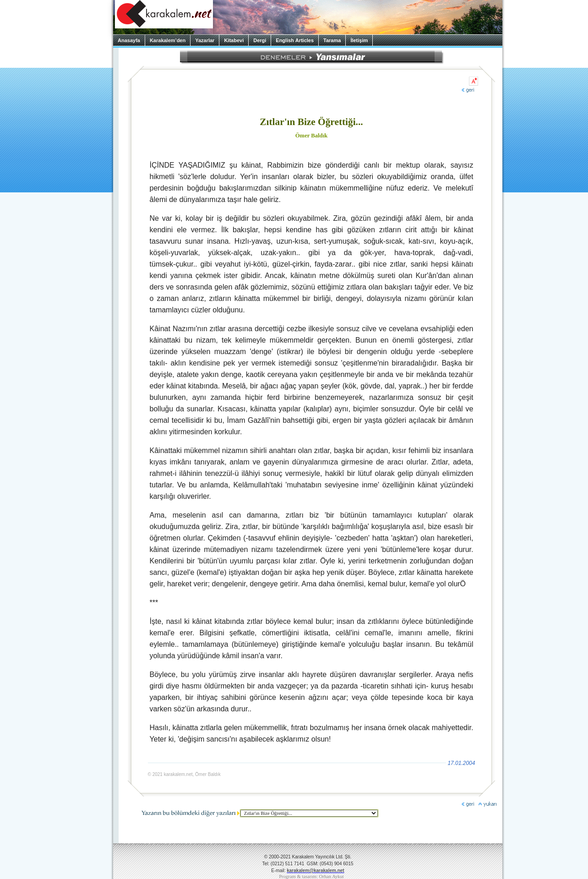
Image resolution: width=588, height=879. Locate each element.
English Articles (295, 40)
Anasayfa (129, 40)
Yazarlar (205, 40)
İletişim (359, 40)
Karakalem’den (168, 40)
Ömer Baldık (311, 136)
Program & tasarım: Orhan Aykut (311, 876)
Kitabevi (234, 40)
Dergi (260, 40)
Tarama (332, 40)
